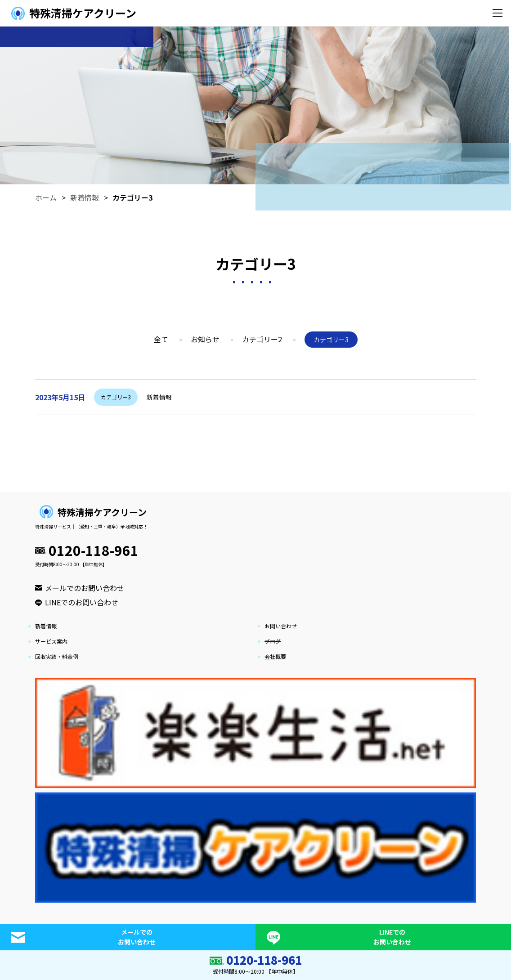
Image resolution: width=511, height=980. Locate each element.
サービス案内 (51, 641)
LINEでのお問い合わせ (82, 602)
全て (161, 339)
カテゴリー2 (262, 339)
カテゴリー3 (132, 197)
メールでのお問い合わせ (85, 588)
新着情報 (85, 197)
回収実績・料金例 (57, 656)
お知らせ (205, 339)
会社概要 (275, 656)
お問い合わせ (281, 626)
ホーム (46, 197)
